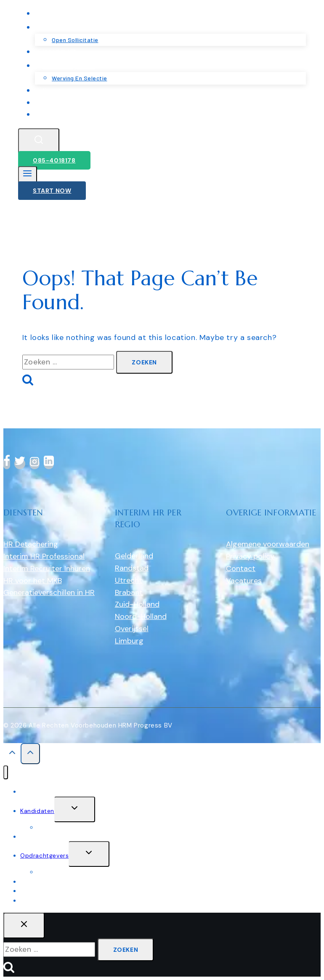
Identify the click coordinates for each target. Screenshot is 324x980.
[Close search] (24, 926)
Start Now (52, 191)
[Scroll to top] (12, 755)
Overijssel (132, 629)
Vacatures (244, 581)
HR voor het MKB (33, 581)
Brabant (129, 592)
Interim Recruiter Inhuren (47, 568)
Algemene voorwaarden (268, 544)
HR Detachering (31, 544)
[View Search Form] (39, 141)
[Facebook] (7, 464)
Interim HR (36, 837)
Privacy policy (250, 556)
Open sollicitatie (62, 827)
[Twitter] (20, 464)
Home (29, 791)
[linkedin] (49, 464)
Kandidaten (37, 811)
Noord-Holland (141, 616)
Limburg (129, 641)
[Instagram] (35, 464)
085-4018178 (54, 160)
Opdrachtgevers (44, 855)
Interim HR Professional (44, 556)
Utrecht (129, 580)
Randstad (132, 568)
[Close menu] (6, 772)
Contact (56, 114)
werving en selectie (66, 872)
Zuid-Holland (137, 604)
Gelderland (134, 556)
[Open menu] (28, 175)
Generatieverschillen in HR (49, 592)
